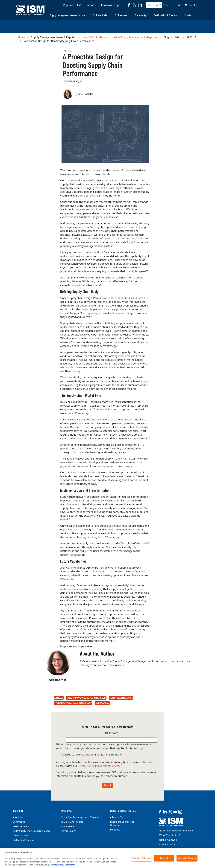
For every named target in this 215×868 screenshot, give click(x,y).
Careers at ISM (20, 835)
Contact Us (92, 5)
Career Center (69, 831)
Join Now (106, 5)
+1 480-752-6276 (167, 844)
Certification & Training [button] (167, 15)
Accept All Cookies (187, 858)
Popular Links (72, 5)
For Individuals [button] (101, 15)
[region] (107, 858)
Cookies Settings (141, 858)
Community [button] (142, 15)
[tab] (69, 15)
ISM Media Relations (23, 840)
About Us (17, 817)
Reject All (164, 858)
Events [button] (189, 15)
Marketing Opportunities (123, 811)
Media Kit (115, 830)
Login (118, 5)
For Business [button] (122, 15)
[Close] (210, 858)
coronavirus (102, 703)
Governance (19, 822)
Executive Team (21, 826)
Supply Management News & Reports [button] (69, 15)
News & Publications (94, 37)
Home (21, 37)
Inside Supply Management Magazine (135, 37)
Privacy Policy (86, 766)
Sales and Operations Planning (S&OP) (86, 698)
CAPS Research (69, 826)
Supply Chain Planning (121, 698)
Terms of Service (109, 766)
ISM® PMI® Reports (72, 822)
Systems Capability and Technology (73, 703)
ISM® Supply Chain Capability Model (31, 831)
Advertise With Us (119, 817)
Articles (59, 698)
